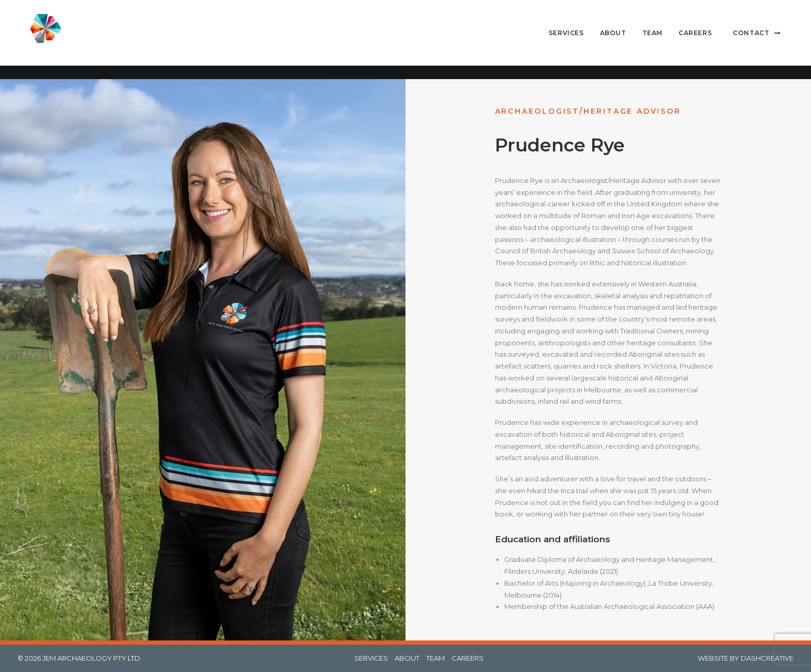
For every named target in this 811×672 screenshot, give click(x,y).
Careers (695, 40)
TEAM (435, 658)
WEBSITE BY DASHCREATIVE (746, 658)
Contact (751, 40)
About (613, 40)
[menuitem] (570, 40)
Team (652, 40)
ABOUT (407, 658)
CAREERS (468, 658)
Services (566, 40)
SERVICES (371, 658)
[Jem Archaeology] (46, 40)
